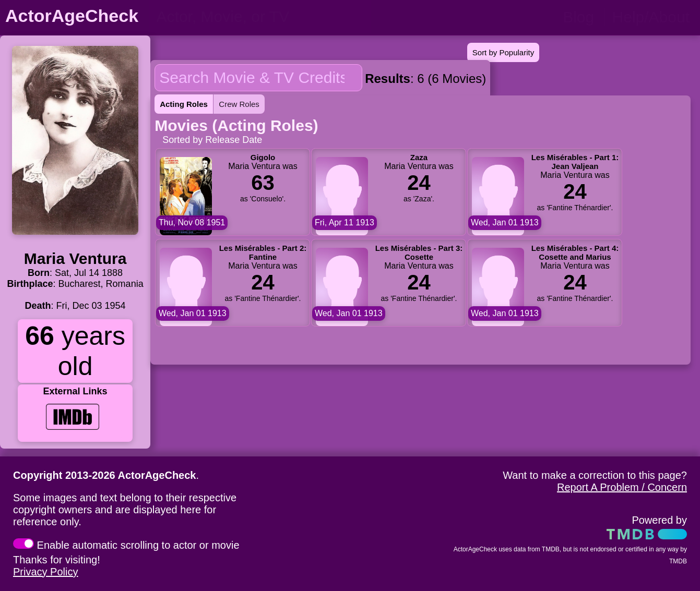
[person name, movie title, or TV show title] (260, 17)
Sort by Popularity (503, 52)
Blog (578, 17)
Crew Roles (239, 104)
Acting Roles (184, 104)
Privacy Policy (45, 572)
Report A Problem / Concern (622, 487)
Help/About (651, 17)
